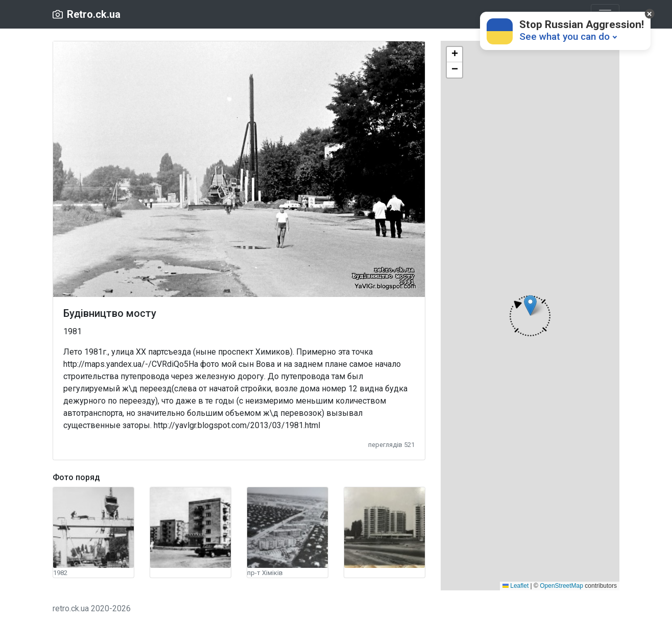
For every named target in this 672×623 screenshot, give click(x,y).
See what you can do (565, 36)
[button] (530, 316)
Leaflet (515, 586)
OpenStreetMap (561, 586)
